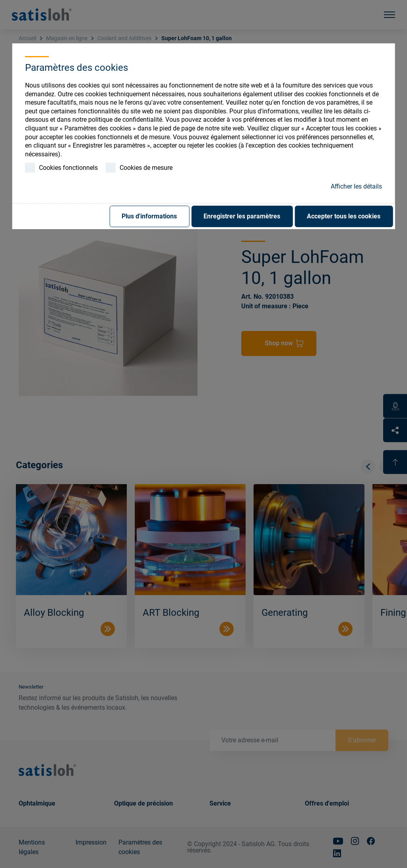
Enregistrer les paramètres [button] (242, 216)
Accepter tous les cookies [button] (344, 216)
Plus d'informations (149, 216)
